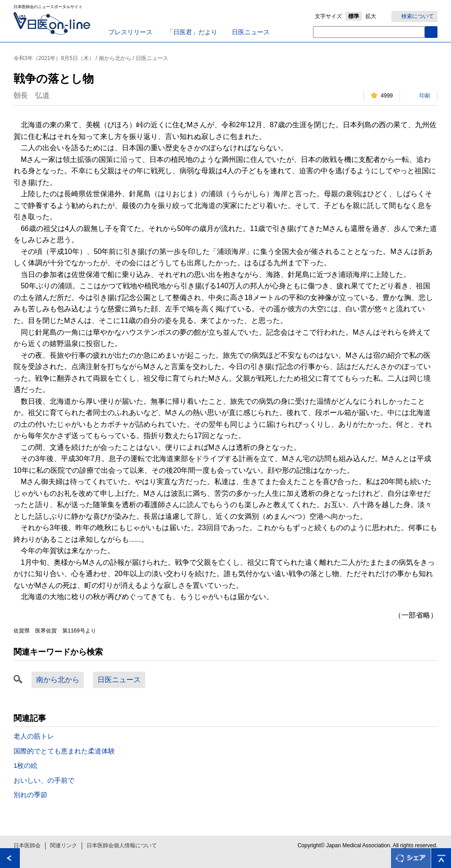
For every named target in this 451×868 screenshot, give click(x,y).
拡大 (371, 16)
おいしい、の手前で (44, 780)
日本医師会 (27, 845)
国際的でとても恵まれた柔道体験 (64, 751)
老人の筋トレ (34, 736)
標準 (354, 16)
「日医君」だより (192, 32)
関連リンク (64, 845)
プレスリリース (130, 32)
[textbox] (369, 32)
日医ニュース (251, 32)
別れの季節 (30, 795)
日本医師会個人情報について (122, 845)
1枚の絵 (25, 765)
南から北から (58, 680)
